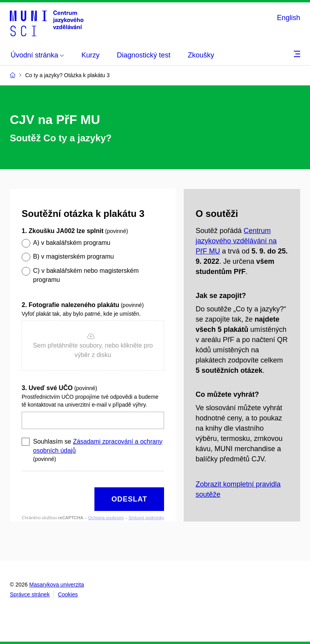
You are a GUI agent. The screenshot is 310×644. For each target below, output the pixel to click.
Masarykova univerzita (56, 585)
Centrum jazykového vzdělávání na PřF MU (236, 241)
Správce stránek (30, 594)
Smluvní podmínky (146, 518)
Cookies (68, 594)
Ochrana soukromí (106, 518)
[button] (93, 346)
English (289, 18)
